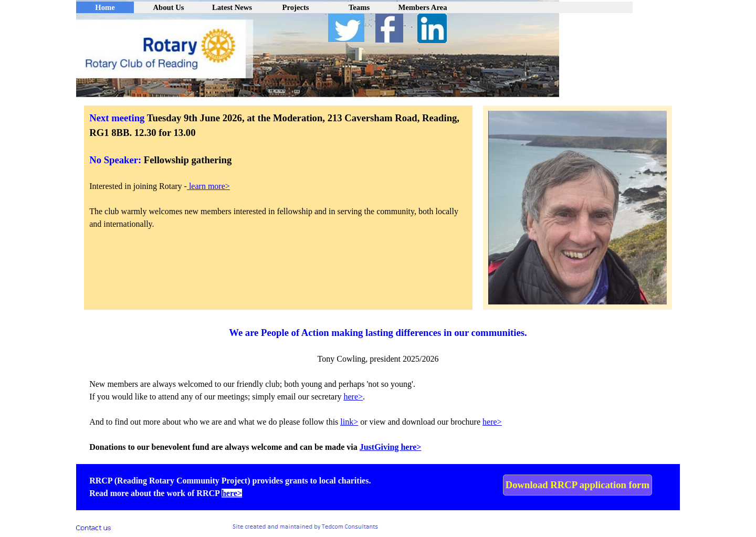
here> (492, 422)
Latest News (232, 7)
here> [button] (354, 397)
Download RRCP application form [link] (577, 485)
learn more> (208, 186)
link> (349, 422)
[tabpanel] (278, 177)
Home (105, 7)
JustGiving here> (391, 447)
